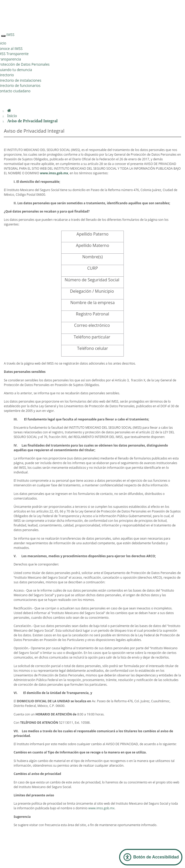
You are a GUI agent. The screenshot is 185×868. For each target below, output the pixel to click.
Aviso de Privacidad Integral (32, 121)
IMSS (10, 35)
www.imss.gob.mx (101, 808)
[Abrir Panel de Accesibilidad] (151, 857)
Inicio (12, 116)
